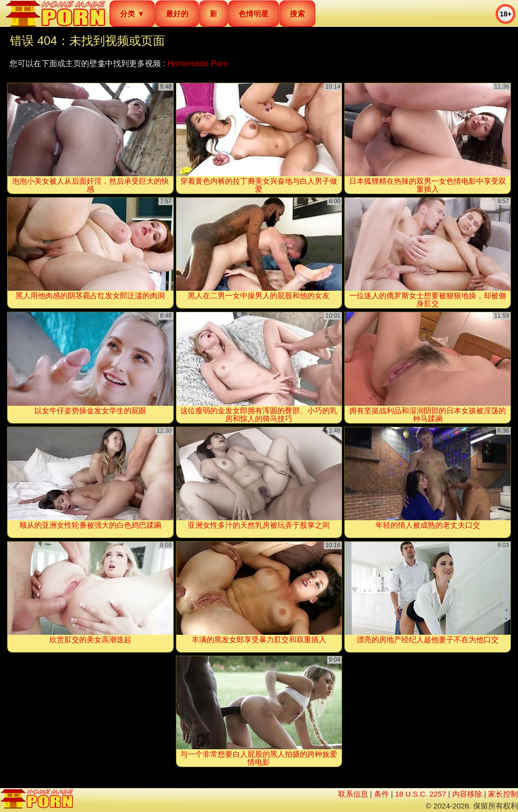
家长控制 (503, 794)
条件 (382, 794)
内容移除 (467, 794)
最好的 (177, 14)
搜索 (297, 14)
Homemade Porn (197, 63)
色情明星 (254, 14)
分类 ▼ (132, 14)
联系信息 (353, 794)
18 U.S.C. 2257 (421, 794)
